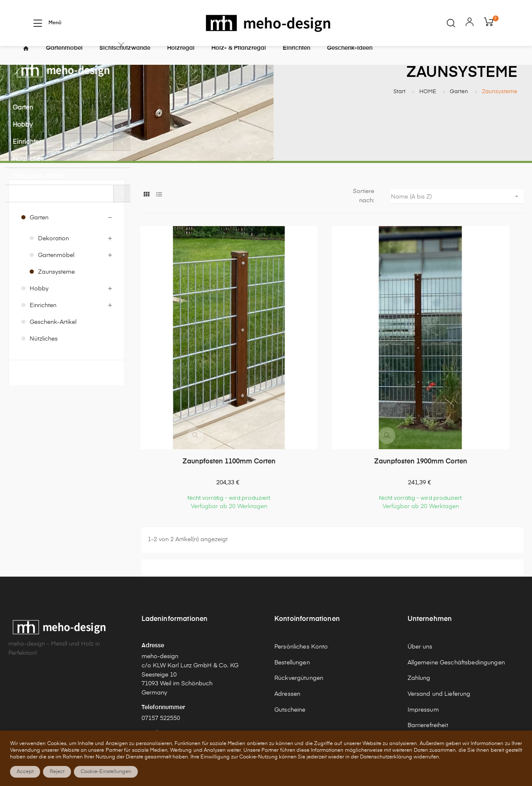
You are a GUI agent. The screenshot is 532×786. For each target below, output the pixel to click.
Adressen (287, 632)
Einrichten (43, 320)
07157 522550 (161, 656)
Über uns (420, 585)
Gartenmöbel (56, 270)
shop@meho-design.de (174, 682)
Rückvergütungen (299, 616)
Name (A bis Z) (457, 211)
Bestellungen (292, 600)
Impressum (423, 648)
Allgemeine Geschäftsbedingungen (456, 600)
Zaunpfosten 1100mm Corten (199, 399)
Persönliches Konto (301, 585)
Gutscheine (290, 648)
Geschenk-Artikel (53, 337)
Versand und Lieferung (439, 632)
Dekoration (53, 253)
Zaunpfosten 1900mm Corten (333, 399)
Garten (39, 232)
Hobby (39, 303)
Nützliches (44, 354)
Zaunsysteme (56, 287)
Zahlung (419, 616)
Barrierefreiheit (428, 664)
